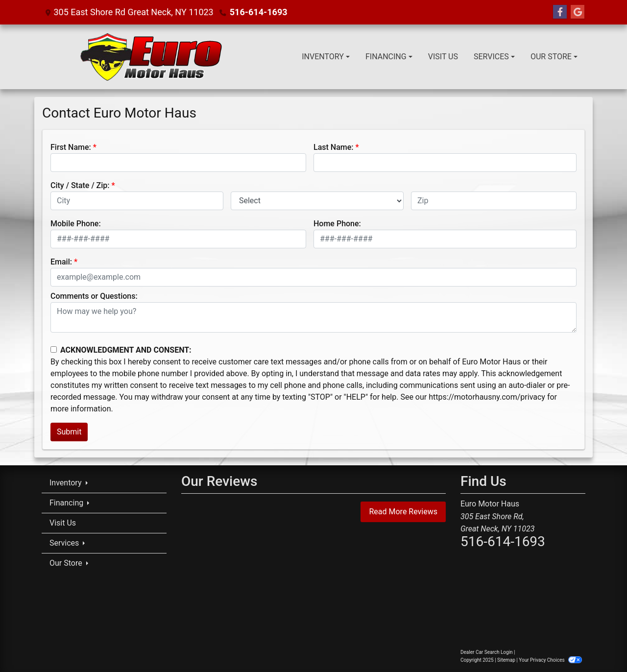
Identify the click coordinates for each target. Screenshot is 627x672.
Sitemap (506, 660)
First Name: (71, 147)
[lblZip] (494, 201)
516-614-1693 (258, 12)
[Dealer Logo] (151, 57)
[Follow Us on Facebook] (560, 12)
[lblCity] (137, 201)
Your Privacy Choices (550, 660)
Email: (61, 262)
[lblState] (317, 201)
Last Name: (334, 147)
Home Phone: (337, 224)
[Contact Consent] (54, 349)
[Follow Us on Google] (578, 12)
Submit (69, 432)
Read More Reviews (403, 512)
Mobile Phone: (76, 224)
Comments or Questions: (94, 296)
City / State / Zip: (80, 185)
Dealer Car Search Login (487, 652)
